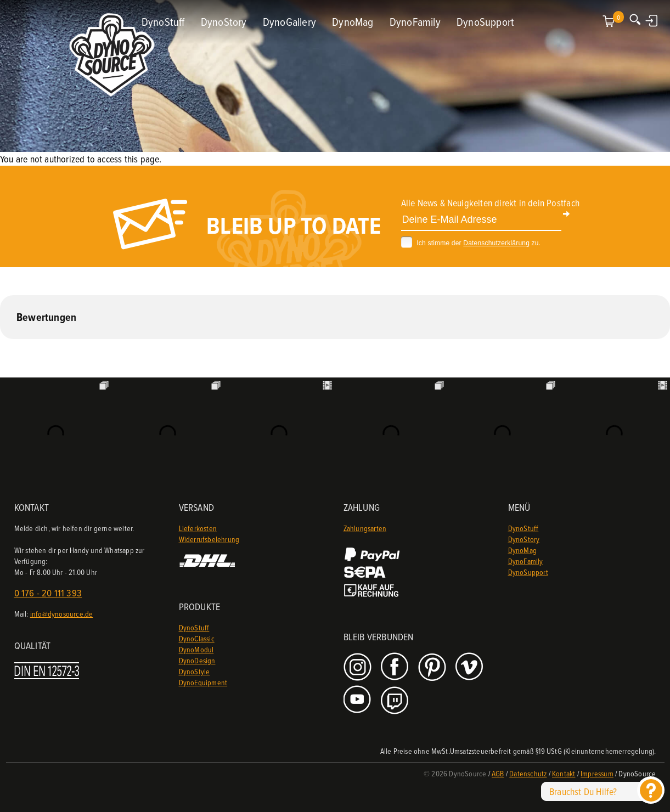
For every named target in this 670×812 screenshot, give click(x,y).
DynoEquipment (203, 682)
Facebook (396, 667)
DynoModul (196, 649)
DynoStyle (195, 671)
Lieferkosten (198, 528)
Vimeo (471, 667)
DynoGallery (289, 22)
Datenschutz (528, 773)
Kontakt (564, 773)
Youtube (359, 700)
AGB (498, 773)
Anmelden (652, 20)
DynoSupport (485, 22)
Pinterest (433, 667)
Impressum (597, 773)
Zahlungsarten (365, 528)
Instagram (359, 667)
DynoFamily (415, 22)
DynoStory (224, 22)
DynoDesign (197, 660)
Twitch (396, 700)
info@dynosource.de (62, 614)
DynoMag (353, 22)
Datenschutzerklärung (496, 243)
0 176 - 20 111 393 (48, 593)
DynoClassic (197, 638)
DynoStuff (163, 22)
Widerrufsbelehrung (209, 539)
